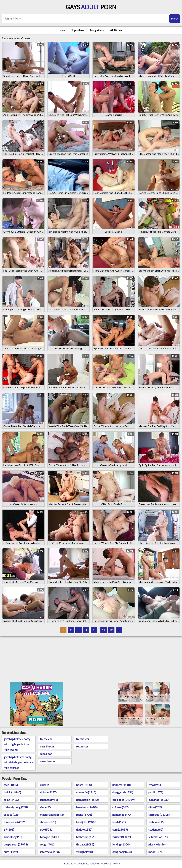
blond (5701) (84, 815)
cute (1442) (11, 852)
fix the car (46, 739)
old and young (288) (16, 807)
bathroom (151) (86, 837)
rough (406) (47, 844)
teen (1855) (11, 785)
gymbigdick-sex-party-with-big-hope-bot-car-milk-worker (18, 762)
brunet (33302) (122, 837)
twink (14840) (12, 792)
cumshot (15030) (159, 800)
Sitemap (116, 864)
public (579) (156, 792)
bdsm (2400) (84, 785)
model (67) (155, 852)
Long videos (97, 30)
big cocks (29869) (123, 800)
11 (104, 630)
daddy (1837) (84, 829)
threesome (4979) (15, 822)
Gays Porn (91, 7)
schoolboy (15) (13, 837)
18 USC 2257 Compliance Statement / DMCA (86, 864)
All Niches (116, 30)
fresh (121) (119, 822)
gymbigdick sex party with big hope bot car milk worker (17, 744)
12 (111, 630)
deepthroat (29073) (16, 844)
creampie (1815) (86, 792)
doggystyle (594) (123, 792)
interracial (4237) (51, 852)
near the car (47, 746)
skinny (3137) (48, 792)
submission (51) (158, 837)
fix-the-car (83, 739)
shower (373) (48, 822)
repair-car (82, 746)
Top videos (78, 30)
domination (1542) (87, 800)
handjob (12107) (86, 822)
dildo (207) (155, 807)
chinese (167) (120, 807)
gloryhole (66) (157, 844)
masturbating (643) (52, 815)
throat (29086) (85, 844)
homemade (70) (122, 815)
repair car (46, 754)
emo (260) (155, 785)
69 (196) (9, 829)
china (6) (45, 785)
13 (119, 630)
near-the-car (48, 761)
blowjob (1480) (49, 837)
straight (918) (84, 852)
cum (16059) (120, 829)
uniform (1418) (121, 785)
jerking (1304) (121, 844)
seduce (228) (12, 815)
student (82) (156, 829)
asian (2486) (11, 800)
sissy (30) (46, 807)
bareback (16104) (87, 807)
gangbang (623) (122, 852)
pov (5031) (47, 829)
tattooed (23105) (159, 815)
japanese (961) (49, 800)
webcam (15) (156, 822)
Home (62, 30)
